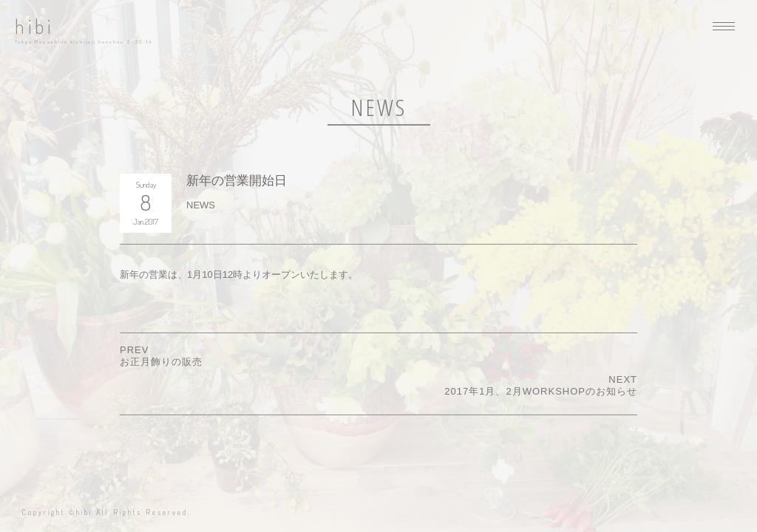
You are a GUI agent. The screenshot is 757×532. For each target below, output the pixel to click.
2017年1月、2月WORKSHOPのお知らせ (541, 391)
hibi (34, 26)
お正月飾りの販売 (161, 362)
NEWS (201, 205)
